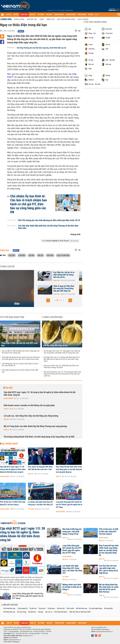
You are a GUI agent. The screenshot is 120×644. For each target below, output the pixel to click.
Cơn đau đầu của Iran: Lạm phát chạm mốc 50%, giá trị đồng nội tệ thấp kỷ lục (108, 569)
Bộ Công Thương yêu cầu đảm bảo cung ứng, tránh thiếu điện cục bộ (42, 48)
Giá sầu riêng (22, 612)
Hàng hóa (6, 19)
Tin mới (9, 388)
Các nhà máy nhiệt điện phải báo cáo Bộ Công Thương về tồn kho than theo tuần (48, 227)
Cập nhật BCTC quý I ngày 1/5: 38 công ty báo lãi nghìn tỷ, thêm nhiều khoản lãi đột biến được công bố (40, 394)
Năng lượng (19, 19)
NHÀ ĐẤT (49, 15)
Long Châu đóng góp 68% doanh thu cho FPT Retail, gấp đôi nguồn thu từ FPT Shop (69, 505)
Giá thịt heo (32, 612)
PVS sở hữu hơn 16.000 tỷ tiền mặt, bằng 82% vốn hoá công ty (13, 503)
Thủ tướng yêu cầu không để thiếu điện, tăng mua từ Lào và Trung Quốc (53, 275)
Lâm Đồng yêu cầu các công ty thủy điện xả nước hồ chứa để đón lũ (20, 365)
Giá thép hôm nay (9, 612)
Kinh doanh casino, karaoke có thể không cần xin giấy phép (29, 405)
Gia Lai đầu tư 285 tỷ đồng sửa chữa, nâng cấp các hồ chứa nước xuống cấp (21, 352)
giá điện (31, 255)
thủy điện (12, 255)
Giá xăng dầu (108, 608)
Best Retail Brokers (61, 612)
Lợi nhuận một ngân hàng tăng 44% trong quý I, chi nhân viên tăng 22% (40, 503)
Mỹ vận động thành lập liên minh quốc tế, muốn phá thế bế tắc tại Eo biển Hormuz (109, 588)
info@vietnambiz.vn (15, 640)
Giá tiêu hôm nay (82, 608)
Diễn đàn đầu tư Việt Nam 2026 (80, 612)
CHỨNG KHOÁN (59, 15)
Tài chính (31, 509)
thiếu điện (50, 255)
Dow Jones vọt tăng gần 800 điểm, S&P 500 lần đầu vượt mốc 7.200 (40, 468)
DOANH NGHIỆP (71, 15)
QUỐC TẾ (32, 15)
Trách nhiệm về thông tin (12, 642)
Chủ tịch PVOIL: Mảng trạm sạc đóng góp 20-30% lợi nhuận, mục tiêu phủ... (52, 288)
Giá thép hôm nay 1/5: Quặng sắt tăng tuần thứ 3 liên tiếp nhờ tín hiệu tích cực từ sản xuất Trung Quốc (62, 359)
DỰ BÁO (16, 15)
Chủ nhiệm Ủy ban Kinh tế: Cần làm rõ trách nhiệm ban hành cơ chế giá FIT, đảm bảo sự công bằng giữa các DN (29, 204)
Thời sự (6, 409)
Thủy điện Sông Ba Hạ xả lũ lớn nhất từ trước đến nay (20, 371)
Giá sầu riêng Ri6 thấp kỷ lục (55, 346)
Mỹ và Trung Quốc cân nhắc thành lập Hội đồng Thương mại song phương (35, 426)
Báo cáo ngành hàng (66, 19)
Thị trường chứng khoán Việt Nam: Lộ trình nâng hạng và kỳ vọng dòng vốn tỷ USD (39, 437)
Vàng (42, 19)
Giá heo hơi (61, 608)
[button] (48, 300)
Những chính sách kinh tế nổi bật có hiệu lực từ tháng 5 (72, 587)
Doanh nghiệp (8, 398)
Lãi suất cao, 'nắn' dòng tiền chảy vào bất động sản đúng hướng (31, 416)
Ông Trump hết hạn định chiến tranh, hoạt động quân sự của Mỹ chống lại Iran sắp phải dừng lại (69, 469)
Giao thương (83, 19)
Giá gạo (41, 612)
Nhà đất (6, 419)
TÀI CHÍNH (41, 15)
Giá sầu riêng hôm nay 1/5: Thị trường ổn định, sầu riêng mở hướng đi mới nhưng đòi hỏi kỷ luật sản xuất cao (62, 374)
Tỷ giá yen (42, 608)
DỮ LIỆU (91, 15)
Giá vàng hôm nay (9, 608)
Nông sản (51, 19)
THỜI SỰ (9, 15)
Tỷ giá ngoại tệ (22, 608)
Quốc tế (6, 430)
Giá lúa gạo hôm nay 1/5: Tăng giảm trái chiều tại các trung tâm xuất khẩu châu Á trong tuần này (62, 352)
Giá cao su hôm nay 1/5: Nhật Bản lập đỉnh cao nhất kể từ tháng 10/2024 (61, 367)
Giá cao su (49, 612)
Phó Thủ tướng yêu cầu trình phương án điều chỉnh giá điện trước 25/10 (49, 220)
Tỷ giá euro (51, 608)
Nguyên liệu (32, 19)
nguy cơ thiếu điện (63, 255)
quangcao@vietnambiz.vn (104, 632)
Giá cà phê (70, 608)
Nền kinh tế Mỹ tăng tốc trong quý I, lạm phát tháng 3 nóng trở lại (72, 532)
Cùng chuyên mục (53, 317)
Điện (17, 304)
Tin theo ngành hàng (96, 22)
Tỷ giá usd (33, 608)
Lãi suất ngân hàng (96, 608)
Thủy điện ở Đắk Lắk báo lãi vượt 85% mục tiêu (19, 344)
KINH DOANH (82, 15)
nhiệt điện (22, 255)
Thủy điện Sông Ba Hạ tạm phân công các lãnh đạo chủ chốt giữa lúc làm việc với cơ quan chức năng (21, 358)
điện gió (40, 255)
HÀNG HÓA (24, 15)
